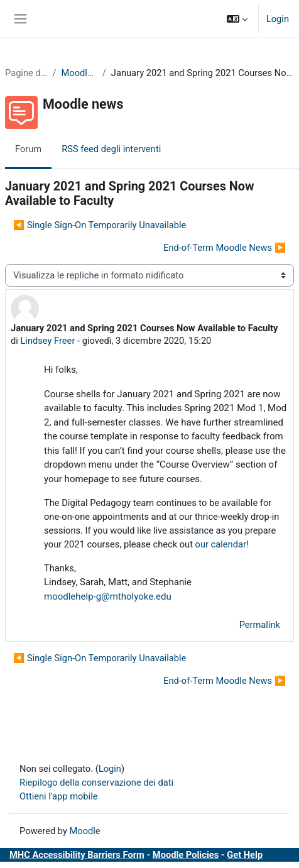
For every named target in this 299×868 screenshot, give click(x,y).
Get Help (245, 855)
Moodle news (79, 73)
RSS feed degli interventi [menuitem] (111, 149)
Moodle (85, 831)
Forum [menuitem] (28, 149)
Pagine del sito (26, 73)
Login (278, 19)
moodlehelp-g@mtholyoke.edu (108, 596)
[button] (237, 19)
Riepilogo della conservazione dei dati (96, 783)
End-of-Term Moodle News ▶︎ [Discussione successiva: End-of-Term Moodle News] (225, 248)
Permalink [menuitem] (260, 625)
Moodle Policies (186, 855)
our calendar (221, 544)
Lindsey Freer (47, 341)
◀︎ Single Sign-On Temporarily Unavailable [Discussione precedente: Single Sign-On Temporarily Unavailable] (100, 225)
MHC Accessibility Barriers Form (77, 855)
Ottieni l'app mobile (58, 796)
